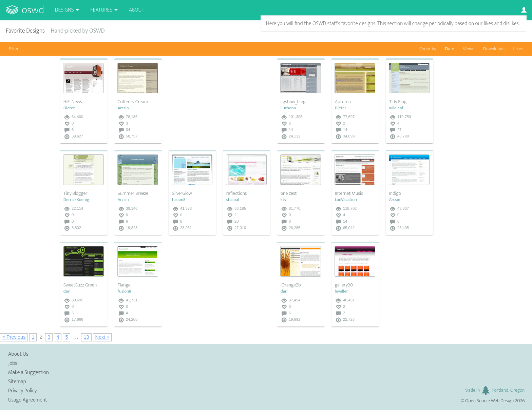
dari (67, 291)
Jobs (13, 363)
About (137, 10)
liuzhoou (288, 108)
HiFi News (73, 102)
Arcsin (123, 108)
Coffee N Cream (133, 102)
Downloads (494, 49)
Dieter (69, 108)
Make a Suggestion (28, 372)
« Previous (14, 337)
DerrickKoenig (76, 200)
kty (283, 200)
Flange (124, 285)
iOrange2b (291, 285)
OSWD (33, 10)
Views (469, 49)
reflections (237, 193)
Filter (14, 49)
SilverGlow (182, 193)
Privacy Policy (22, 391)
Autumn (343, 102)
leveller (341, 291)
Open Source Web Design (489, 401)
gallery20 (344, 285)
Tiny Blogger (75, 193)
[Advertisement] (220, 101)
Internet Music (349, 193)
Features (101, 10)
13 (86, 337)
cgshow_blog (293, 102)
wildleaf (396, 108)
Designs (64, 10)
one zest (289, 193)
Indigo (395, 193)
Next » (102, 337)
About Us (18, 354)
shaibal (233, 200)
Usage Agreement (28, 400)
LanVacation (346, 200)
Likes (518, 49)
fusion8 (179, 200)
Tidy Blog (398, 102)
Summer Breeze (133, 193)
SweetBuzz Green (80, 285)
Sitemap (17, 382)
